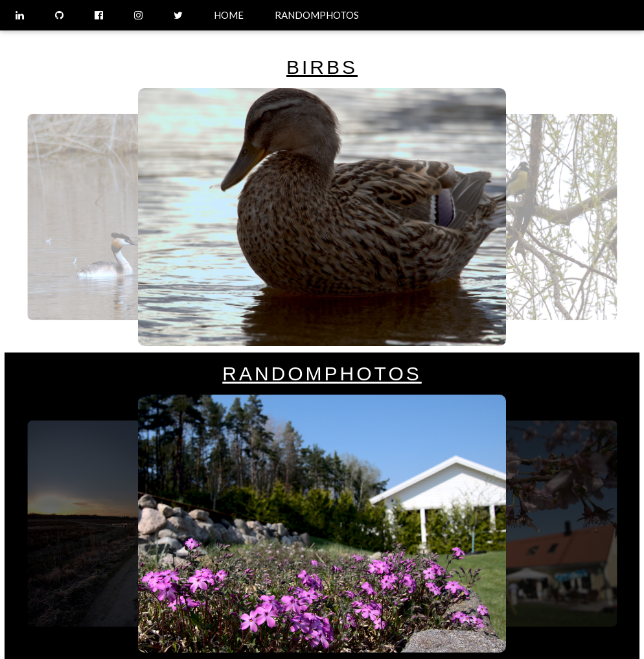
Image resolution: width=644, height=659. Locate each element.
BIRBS (322, 67)
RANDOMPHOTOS (317, 15)
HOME (229, 15)
